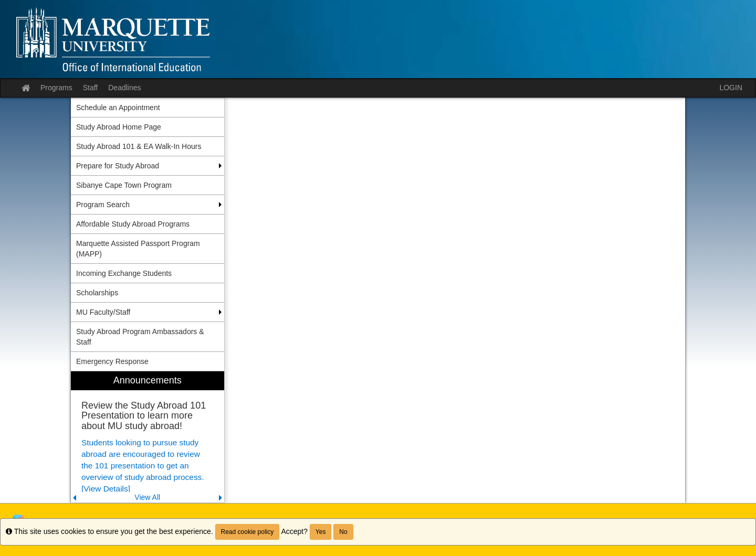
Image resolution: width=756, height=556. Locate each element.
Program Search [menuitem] (103, 205)
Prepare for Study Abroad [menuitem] (118, 166)
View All (147, 497)
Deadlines (124, 88)
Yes (321, 532)
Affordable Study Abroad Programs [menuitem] (133, 224)
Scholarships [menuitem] (97, 293)
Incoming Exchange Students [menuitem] (124, 273)
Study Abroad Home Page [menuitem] (119, 127)
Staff (91, 88)
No (343, 532)
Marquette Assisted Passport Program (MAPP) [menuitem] (138, 249)
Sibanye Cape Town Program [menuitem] (124, 185)
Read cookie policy (248, 532)
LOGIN (731, 88)
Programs (56, 88)
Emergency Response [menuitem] (112, 361)
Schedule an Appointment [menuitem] (118, 108)
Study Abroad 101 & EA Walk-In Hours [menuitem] (139, 146)
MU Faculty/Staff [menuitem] (103, 312)
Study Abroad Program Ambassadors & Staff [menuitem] (140, 337)
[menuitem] (148, 437)
